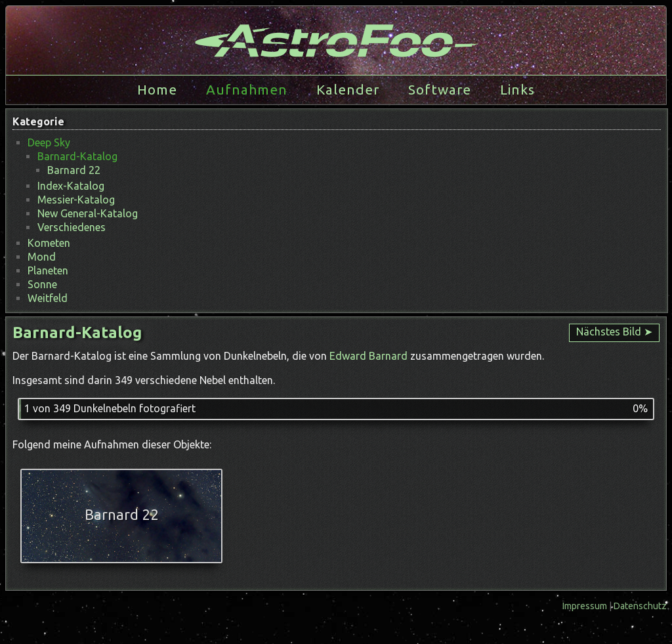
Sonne (42, 284)
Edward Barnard (368, 356)
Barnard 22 (74, 170)
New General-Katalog (88, 213)
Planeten (48, 270)
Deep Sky (49, 142)
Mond (42, 257)
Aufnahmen (247, 90)
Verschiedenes (72, 227)
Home (157, 90)
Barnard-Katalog (77, 156)
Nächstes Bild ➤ (614, 332)
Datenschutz (640, 606)
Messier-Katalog (76, 200)
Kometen (49, 243)
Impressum (586, 606)
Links (517, 90)
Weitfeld (48, 298)
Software (440, 90)
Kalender (348, 90)
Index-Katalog (71, 186)
